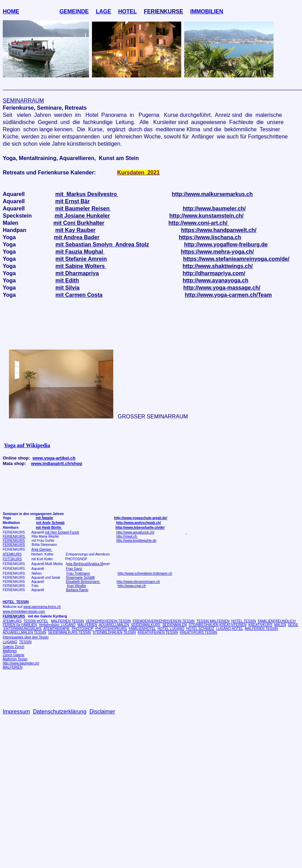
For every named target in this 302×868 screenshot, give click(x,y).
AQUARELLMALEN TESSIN (25, 632)
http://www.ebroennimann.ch (138, 582)
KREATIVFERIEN (233, 625)
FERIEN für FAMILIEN (20, 625)
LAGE (103, 11)
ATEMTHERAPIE (56, 629)
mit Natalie (44, 518)
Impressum (16, 712)
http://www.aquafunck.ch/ (135, 532)
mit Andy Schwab (50, 523)
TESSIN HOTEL (36, 621)
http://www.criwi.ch (132, 586)
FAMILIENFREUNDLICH (277, 621)
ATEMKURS (12, 554)
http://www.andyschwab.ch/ (138, 523)
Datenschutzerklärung (60, 712)
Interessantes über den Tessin (26, 637)
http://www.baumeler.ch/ (21, 663)
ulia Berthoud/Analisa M (85, 564)
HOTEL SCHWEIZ (200, 629)
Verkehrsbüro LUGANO (57, 625)
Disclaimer (102, 712)
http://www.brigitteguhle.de (136, 541)
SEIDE (293, 625)
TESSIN (25, 642)
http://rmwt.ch (127, 536)
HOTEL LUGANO (171, 629)
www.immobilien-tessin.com (24, 612)
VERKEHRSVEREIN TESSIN (108, 621)
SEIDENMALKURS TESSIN (69, 632)
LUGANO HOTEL (230, 629)
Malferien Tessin (15, 659)
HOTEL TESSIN (244, 621)
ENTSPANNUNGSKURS (22, 629)
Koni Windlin (77, 586)
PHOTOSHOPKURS (111, 629)
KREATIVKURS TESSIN (199, 632)
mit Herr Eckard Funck (62, 532)
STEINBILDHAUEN (204, 625)
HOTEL (127, 11)
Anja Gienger (42, 549)
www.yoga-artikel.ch (54, 458)
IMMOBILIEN (207, 11)
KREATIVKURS (260, 625)
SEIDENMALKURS (146, 625)
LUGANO (10, 642)
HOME (11, 11)
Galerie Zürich (14, 647)
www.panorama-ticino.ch (42, 607)
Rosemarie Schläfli (80, 578)
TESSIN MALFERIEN (213, 621)
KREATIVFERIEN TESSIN (158, 632)
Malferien (10, 651)
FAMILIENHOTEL (142, 629)
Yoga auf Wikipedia (27, 445)
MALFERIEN (87, 625)
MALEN (280, 625)
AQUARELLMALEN (114, 625)
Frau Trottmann (78, 573)
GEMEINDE (74, 11)
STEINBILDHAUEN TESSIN (114, 632)
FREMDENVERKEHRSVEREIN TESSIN (163, 621)
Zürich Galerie (14, 655)
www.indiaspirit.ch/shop (56, 463)
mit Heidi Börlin (49, 528)
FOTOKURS (12, 559)
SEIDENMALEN (175, 625)
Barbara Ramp (77, 590)
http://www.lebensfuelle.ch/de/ (140, 528)
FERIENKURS (14, 536)
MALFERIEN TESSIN (67, 621)
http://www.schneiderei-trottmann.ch (145, 573)
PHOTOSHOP (83, 629)
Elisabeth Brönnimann (83, 582)
